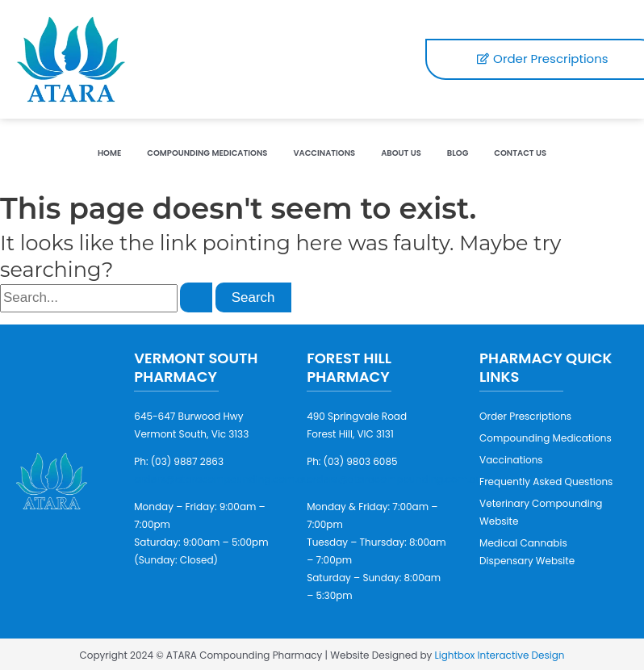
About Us (401, 153)
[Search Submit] (196, 297)
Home (109, 153)
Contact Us (520, 153)
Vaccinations (324, 153)
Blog (458, 153)
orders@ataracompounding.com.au (222, 479)
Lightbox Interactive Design (500, 655)
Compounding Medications (207, 153)
